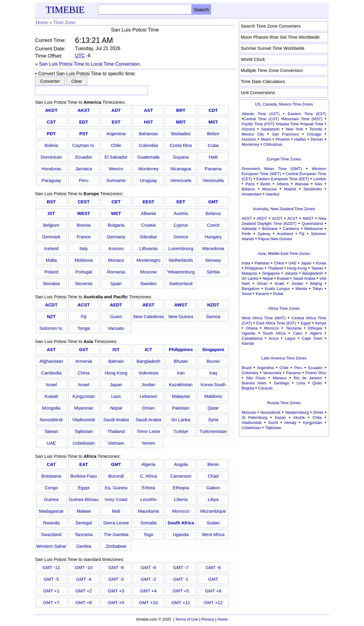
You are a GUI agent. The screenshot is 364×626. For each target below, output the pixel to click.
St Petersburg (254, 417)
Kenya (321, 323)
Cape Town (312, 338)
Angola (181, 464)
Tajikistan (84, 431)
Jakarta (291, 273)
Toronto (316, 129)
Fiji (84, 316)
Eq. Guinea (116, 488)
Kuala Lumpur (277, 289)
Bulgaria (116, 225)
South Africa (274, 333)
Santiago (281, 383)
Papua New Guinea (275, 239)
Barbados (181, 134)
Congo (51, 488)
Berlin (266, 184)
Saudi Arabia (116, 420)
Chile (116, 145)
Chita (317, 417)
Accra (274, 338)
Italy (84, 248)
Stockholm (313, 189)
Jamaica (84, 169)
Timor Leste (149, 431)
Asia (262, 253)
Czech (213, 225)
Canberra (291, 229)
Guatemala (148, 157)
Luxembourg (181, 248)
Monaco (116, 260)
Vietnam (116, 443)
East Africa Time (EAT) (276, 323)
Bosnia (84, 225)
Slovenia (84, 283)
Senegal (84, 523)
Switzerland (181, 283)
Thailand (116, 431)
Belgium (51, 225)
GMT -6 (213, 567)
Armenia (84, 361)
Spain (116, 283)
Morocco (181, 511)
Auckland (285, 234)
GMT (213, 579)
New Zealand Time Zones (293, 209)
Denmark (51, 237)
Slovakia (51, 283)
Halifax (300, 139)
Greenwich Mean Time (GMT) (272, 169)
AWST (308, 218)
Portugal (84, 272)
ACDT (277, 218)
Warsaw (302, 184)
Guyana (181, 157)
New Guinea (181, 316)
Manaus (279, 378)
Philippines (254, 268)
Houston (249, 139)
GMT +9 (116, 602)
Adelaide (249, 229)
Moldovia (84, 260)
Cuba (213, 145)
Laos (116, 396)
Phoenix (283, 139)
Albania (148, 213)
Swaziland (51, 534)
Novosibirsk (51, 420)
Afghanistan (51, 361)
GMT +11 (181, 602)
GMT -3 (116, 579)
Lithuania (149, 248)
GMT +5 (181, 591)
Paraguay (51, 180)
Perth (246, 234)
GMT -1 (181, 579)
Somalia (148, 523)
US (258, 104)
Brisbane (270, 229)
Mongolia (51, 408)
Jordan (148, 385)
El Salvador (116, 157)
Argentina (116, 134)
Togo (149, 534)
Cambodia (51, 373)
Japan (116, 385)
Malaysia (181, 396)
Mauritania (148, 511)
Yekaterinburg (181, 272)
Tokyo (318, 289)
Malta (51, 260)
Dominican (51, 157)
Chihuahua (273, 144)
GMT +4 (148, 591)
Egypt (84, 488)
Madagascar (51, 511)
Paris (250, 184)
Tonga (84, 328)
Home (42, 22)
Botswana (51, 476)
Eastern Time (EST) (307, 114)
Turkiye (181, 431)
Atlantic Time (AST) (261, 114)
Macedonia (213, 248)
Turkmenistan (213, 431)
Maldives (213, 396)
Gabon (213, 488)
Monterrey (148, 169)
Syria (213, 420)
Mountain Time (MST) (303, 119)
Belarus (213, 213)
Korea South (213, 385)
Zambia (84, 546)
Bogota (248, 388)
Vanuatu (116, 328)
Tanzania (84, 534)
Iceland (51, 248)
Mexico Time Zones (296, 104)
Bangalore (251, 289)
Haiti (213, 157)
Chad (213, 476)
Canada (270, 104)
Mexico (116, 169)
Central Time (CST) (261, 119)
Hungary (213, 237)
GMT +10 (149, 602)
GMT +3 (116, 591)
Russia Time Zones (284, 403)
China (84, 373)
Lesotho (148, 499)
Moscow (148, 272)
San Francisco (285, 134)
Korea (321, 263)
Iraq (213, 373)
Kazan (280, 417)
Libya (213, 499)
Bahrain (116, 361)
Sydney (264, 234)
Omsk (318, 412)
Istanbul (273, 194)
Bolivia (51, 145)
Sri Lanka (181, 420)
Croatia (148, 225)
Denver (317, 139)
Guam (116, 316)
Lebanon (148, 396)
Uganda (181, 534)
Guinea (51, 499)
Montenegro (148, 260)
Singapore (271, 273)
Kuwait (51, 396)
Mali (116, 511)
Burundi (116, 476)
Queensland (312, 224)
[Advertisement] (284, 476)
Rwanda (51, 523)
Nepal (116, 408)
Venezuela (181, 180)
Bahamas (148, 134)
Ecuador (84, 157)
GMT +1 (51, 591)
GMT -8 (149, 567)
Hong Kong (116, 373)
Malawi (84, 511)
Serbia (213, 272)
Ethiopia (181, 488)
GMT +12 (213, 602)
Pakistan (181, 408)
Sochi (273, 423)
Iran (181, 373)
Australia (260, 209)
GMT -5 (51, 579)
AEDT (262, 218)
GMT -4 (84, 579)
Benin (213, 464)
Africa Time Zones (284, 308)
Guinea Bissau (84, 499)
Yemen (148, 443)
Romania (116, 272)
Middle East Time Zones (289, 253)
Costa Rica (181, 145)
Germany (116, 237)
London (320, 179)
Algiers (316, 333)
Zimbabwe (116, 546)
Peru (84, 180)
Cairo (298, 333)
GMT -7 (181, 567)
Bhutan (181, 361)
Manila (301, 289)
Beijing (316, 283)
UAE (51, 443)
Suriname (116, 180)
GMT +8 (84, 602)
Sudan (213, 523)
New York (294, 129)
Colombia (148, 145)
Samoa (213, 316)
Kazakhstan (181, 385)
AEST (247, 218)
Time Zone (64, 22)
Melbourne (313, 229)
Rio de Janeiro (308, 378)
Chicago (314, 134)
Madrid (290, 189)
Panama (213, 169)
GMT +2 (84, 591)
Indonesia (148, 373)
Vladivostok (84, 420)
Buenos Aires (254, 383)
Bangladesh (148, 361)
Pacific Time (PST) (258, 124)
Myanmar (84, 408)
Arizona (248, 129)
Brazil (247, 368)
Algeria (149, 464)
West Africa (213, 534)
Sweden (148, 283)
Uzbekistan (84, 443)
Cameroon (181, 476)
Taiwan (51, 431)
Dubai (278, 294)
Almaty (291, 423)
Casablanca (252, 338)
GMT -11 (51, 567)
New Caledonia (148, 316)
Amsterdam (252, 194)
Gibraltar (148, 237)
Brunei (213, 361)
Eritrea (148, 488)
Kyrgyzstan (84, 396)
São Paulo (256, 378)
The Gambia (116, 534)
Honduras (51, 169)
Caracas (265, 388)
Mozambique (213, 511)
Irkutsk (299, 417)
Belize (213, 134)
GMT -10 (84, 567)
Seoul (247, 294)
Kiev (319, 184)
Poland (51, 272)
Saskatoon (270, 129)
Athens (282, 184)
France (84, 237)
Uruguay (149, 180)
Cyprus (181, 225)
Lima (301, 383)
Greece (181, 237)
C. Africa (149, 476)
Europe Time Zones (284, 159)
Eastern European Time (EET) (283, 179)
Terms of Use (187, 619)
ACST (292, 218)
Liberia (181, 499)
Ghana (252, 328)
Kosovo (116, 248)
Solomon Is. (51, 328)
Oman (149, 408)
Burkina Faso (84, 476)
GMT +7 (51, 602)
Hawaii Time (313, 124)
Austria (181, 213)
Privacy (208, 619)
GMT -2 (149, 579)
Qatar (213, 408)
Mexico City (253, 134)
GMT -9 (116, 567)
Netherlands (181, 260)
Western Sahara (51, 546)
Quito (317, 383)
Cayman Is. (84, 145)
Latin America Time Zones (284, 358)
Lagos (290, 338)
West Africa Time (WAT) (264, 318)
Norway (213, 260)
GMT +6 (213, 591)
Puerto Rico (316, 373)
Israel (51, 385)
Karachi (262, 294)
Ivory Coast (116, 499)
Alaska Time (288, 124)
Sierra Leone (116, 523)
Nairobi (248, 343)
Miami (266, 139)
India (246, 263)
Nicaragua (181, 169)
